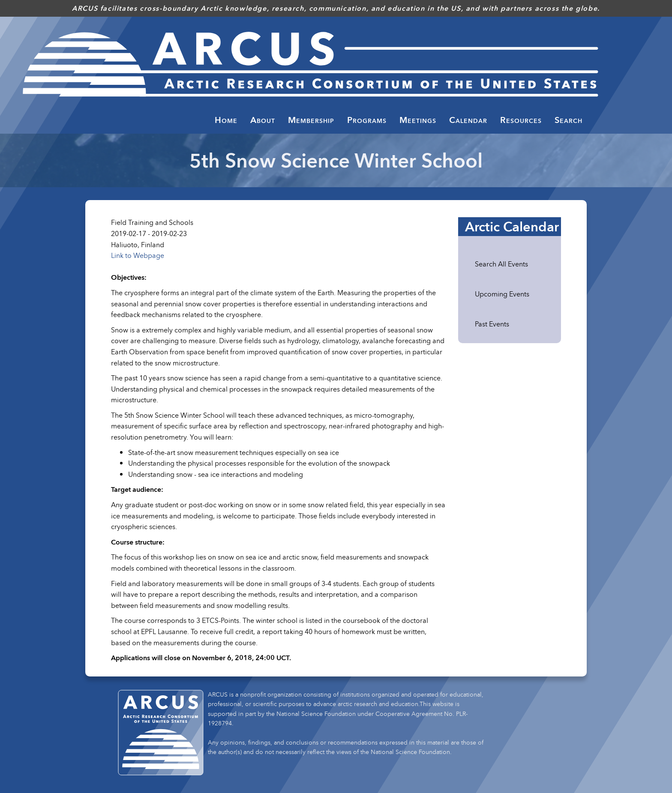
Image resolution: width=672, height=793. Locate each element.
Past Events (492, 324)
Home (226, 120)
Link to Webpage (138, 255)
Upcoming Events (502, 294)
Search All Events (501, 264)
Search (568, 120)
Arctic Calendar (512, 227)
